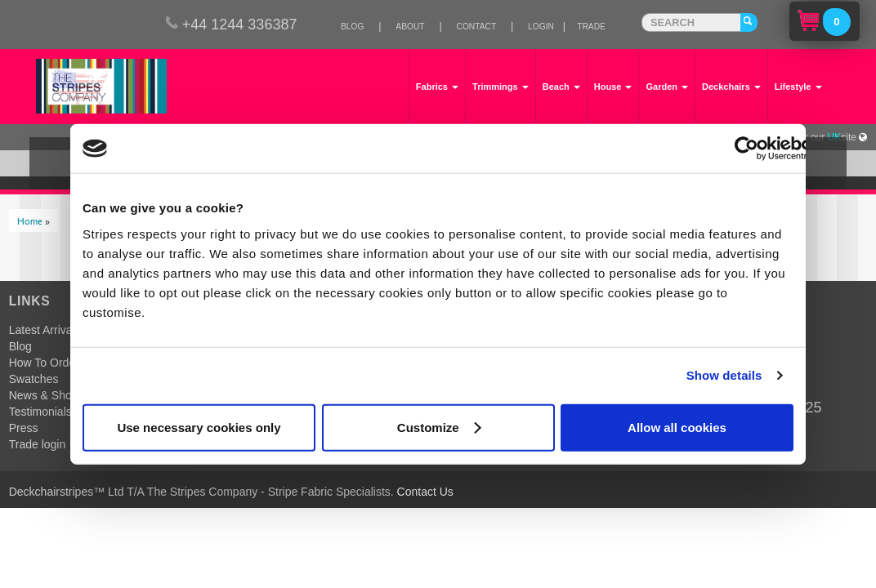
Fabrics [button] (437, 87)
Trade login (38, 444)
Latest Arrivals (45, 330)
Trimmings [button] (501, 87)
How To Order (44, 363)
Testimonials (40, 412)
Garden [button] (667, 87)
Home (30, 220)
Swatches (34, 379)
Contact (477, 27)
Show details (724, 375)
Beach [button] (561, 87)
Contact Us (425, 492)
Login (541, 27)
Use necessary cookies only (199, 427)
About (410, 27)
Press (24, 428)
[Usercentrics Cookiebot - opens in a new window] (746, 149)
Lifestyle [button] (798, 87)
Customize (439, 427)
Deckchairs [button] (731, 87)
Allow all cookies (677, 427)
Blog (352, 27)
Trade (591, 27)
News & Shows (47, 395)
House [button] (613, 87)
